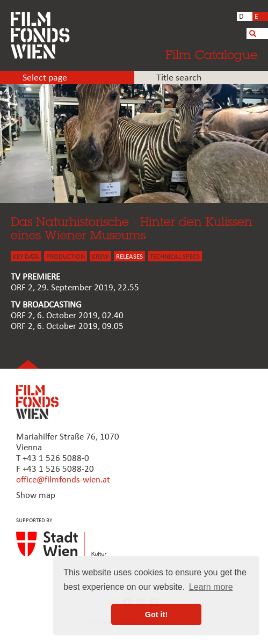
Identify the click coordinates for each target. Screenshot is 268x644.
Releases (129, 257)
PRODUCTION (66, 257)
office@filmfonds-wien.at (63, 480)
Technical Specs (175, 257)
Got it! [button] (156, 614)
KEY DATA (26, 257)
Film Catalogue (211, 54)
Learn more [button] (211, 587)
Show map (36, 496)
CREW (100, 257)
